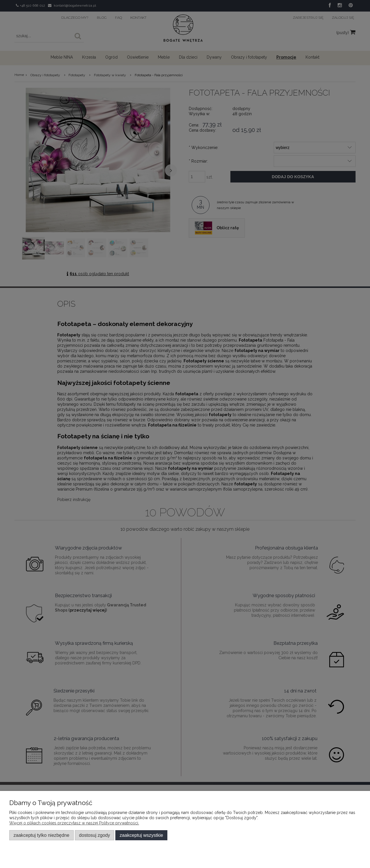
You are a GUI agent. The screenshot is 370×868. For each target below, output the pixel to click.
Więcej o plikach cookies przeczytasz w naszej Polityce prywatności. (74, 823)
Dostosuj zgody (94, 835)
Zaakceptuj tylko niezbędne (41, 835)
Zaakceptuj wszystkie (141, 835)
